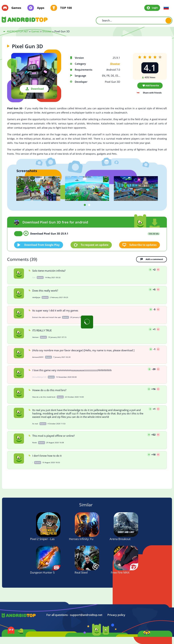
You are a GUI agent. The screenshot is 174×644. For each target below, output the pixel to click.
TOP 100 (66, 8)
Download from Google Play (42, 245)
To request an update (95, 245)
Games (16, 8)
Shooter (115, 64)
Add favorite (152, 85)
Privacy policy (116, 615)
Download (37, 89)
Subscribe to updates (143, 245)
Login (155, 8)
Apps (41, 8)
